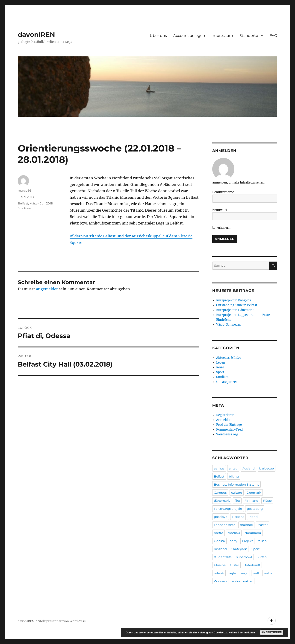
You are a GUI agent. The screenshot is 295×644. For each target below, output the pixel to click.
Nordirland (253, 533)
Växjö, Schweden (229, 325)
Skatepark (239, 549)
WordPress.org (227, 434)
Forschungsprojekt (228, 509)
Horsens (238, 517)
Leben (221, 363)
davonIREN (36, 35)
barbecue (267, 468)
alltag (233, 468)
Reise (220, 367)
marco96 (24, 190)
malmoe (246, 525)
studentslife (223, 557)
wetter (269, 573)
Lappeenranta (225, 525)
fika (237, 501)
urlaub (219, 573)
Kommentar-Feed (229, 430)
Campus (220, 492)
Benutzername (223, 192)
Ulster (235, 565)
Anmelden (224, 420)
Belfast (219, 476)
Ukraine (220, 565)
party (233, 541)
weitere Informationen (242, 632)
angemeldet (47, 289)
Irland (253, 517)
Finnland (251, 501)
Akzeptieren (272, 632)
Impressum (222, 36)
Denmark (254, 492)
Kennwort (220, 210)
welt (256, 573)
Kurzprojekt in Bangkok (234, 300)
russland (220, 549)
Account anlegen (189, 36)
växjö (244, 573)
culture (237, 492)
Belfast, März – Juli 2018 (35, 203)
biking (234, 476)
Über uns (158, 36)
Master (263, 525)
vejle (232, 573)
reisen (262, 541)
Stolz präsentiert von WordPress (62, 621)
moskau (234, 533)
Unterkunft (252, 565)
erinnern (221, 228)
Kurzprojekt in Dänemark (235, 310)
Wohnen (220, 581)
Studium (24, 208)
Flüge (267, 501)
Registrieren (225, 415)
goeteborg (255, 509)
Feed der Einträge (229, 425)
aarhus (219, 468)
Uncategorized (227, 382)
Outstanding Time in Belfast (237, 305)
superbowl (244, 557)
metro (218, 533)
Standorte (249, 36)
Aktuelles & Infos (229, 358)
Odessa (219, 541)
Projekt (247, 541)
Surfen (262, 557)
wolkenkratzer (242, 581)
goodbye (221, 517)
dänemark (222, 501)
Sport (220, 372)
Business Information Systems (236, 484)
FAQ (273, 36)
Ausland (248, 468)
